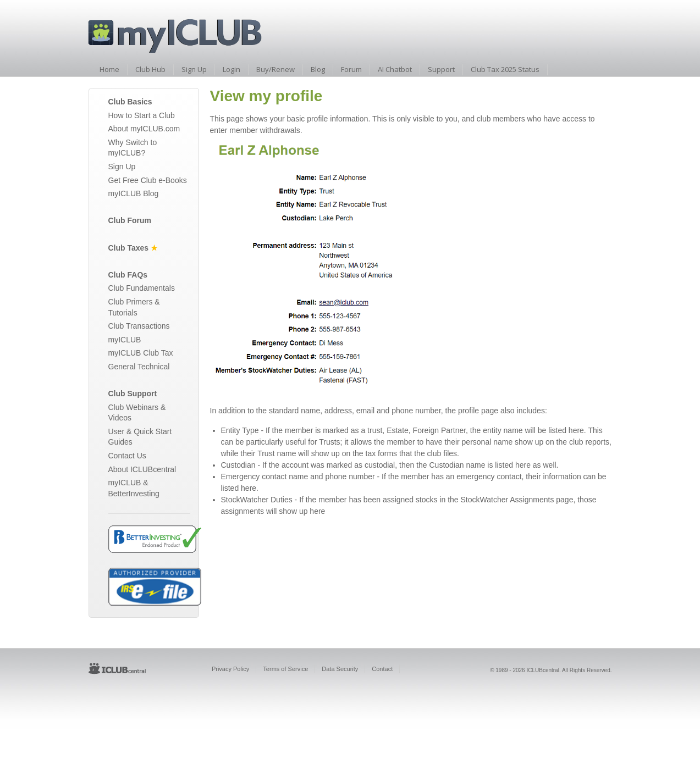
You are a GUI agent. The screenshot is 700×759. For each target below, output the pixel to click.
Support (441, 69)
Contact (382, 669)
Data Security (340, 669)
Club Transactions (139, 326)
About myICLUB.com (144, 129)
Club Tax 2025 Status (505, 69)
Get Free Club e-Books (148, 180)
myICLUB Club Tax (141, 353)
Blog (318, 69)
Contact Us (127, 456)
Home (109, 69)
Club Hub (150, 69)
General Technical (139, 367)
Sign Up (194, 69)
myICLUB (125, 340)
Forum (351, 69)
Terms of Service (285, 669)
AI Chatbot (395, 69)
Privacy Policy (230, 669)
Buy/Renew (275, 69)
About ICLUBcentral (142, 469)
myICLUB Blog (134, 193)
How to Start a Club (142, 115)
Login (232, 69)
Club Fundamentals (142, 288)
